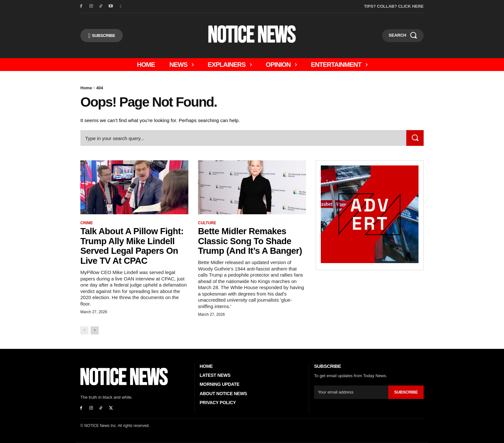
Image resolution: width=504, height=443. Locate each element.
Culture (207, 223)
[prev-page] (84, 330)
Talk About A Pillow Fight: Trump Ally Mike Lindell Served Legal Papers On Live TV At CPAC (133, 246)
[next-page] (95, 330)
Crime (87, 223)
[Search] (415, 138)
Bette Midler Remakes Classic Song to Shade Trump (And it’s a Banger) (251, 241)
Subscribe (406, 392)
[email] (351, 392)
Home (86, 88)
